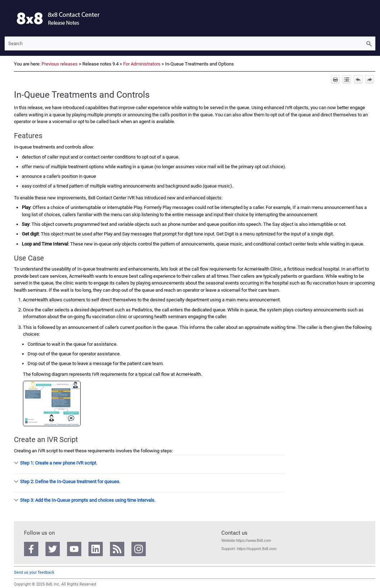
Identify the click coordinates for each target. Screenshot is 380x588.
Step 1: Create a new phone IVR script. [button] (56, 463)
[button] (369, 43)
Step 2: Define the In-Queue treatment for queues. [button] (67, 482)
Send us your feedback (34, 572)
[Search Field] (190, 43)
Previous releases (60, 64)
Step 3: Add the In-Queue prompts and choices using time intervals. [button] (85, 500)
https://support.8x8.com (257, 549)
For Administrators (142, 64)
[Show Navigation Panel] (9, 18)
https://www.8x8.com (254, 540)
